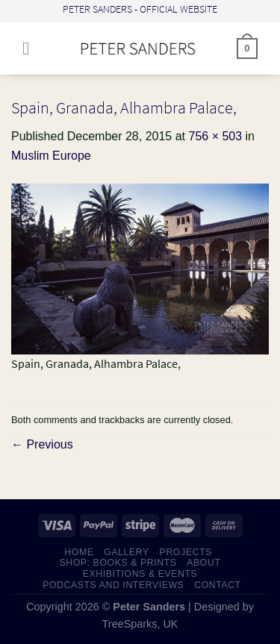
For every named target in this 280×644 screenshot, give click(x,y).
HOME (79, 552)
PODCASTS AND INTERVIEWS (113, 585)
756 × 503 (215, 136)
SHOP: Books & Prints (118, 563)
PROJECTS (186, 552)
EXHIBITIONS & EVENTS (140, 574)
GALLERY (127, 552)
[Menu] (31, 48)
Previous (42, 444)
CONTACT (218, 585)
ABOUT (203, 563)
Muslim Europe (51, 156)
